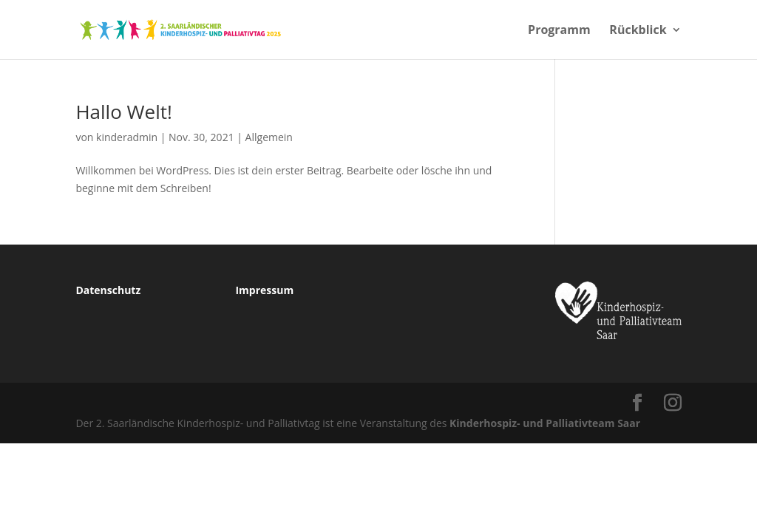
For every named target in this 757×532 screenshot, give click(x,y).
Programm (559, 31)
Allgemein (269, 137)
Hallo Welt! (123, 112)
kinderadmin (127, 137)
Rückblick (638, 31)
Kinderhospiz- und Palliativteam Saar (545, 423)
